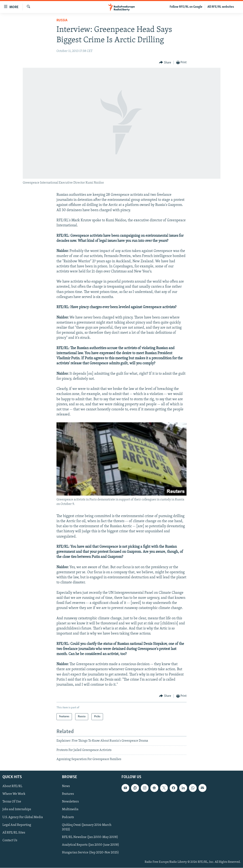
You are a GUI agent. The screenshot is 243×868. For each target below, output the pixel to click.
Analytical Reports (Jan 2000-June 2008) (91, 845)
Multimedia (70, 810)
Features (68, 794)
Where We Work (14, 794)
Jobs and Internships (17, 810)
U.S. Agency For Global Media (23, 817)
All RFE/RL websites (221, 7)
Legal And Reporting (17, 825)
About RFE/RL (12, 786)
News (66, 786)
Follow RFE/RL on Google (186, 7)
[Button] (165, 63)
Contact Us (10, 840)
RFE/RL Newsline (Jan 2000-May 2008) (90, 837)
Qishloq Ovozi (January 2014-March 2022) (87, 827)
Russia (62, 20)
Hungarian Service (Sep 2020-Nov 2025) (90, 853)
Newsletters (70, 802)
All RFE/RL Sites (14, 833)
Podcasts (68, 817)
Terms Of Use (12, 802)
